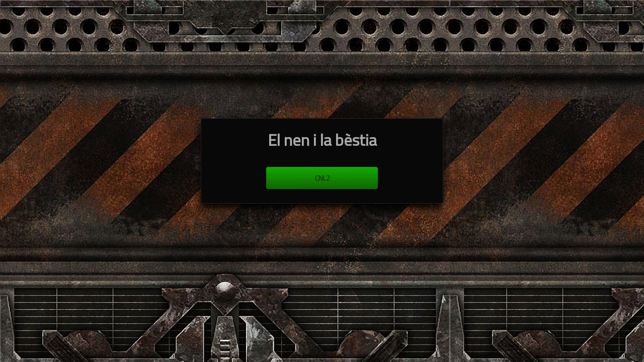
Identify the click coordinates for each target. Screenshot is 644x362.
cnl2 (322, 178)
